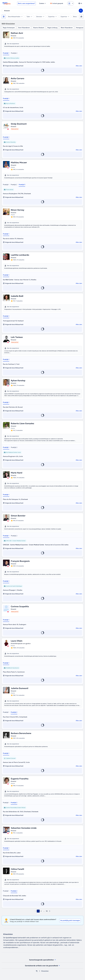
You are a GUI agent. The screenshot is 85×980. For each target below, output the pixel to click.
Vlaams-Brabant (39, 28)
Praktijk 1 (6, 53)
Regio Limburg (52, 28)
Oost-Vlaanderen (24, 28)
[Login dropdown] (71, 3)
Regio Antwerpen (9, 28)
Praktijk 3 (22, 185)
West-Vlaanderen (67, 28)
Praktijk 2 (14, 53)
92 (47, 911)
